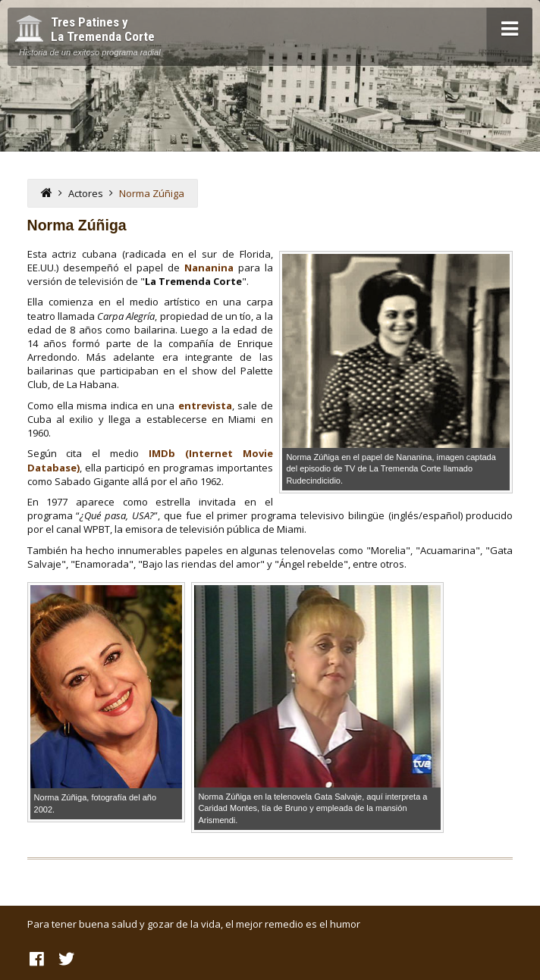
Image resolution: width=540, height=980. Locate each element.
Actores (86, 193)
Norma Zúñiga (152, 193)
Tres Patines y (103, 30)
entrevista (205, 405)
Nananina (209, 268)
